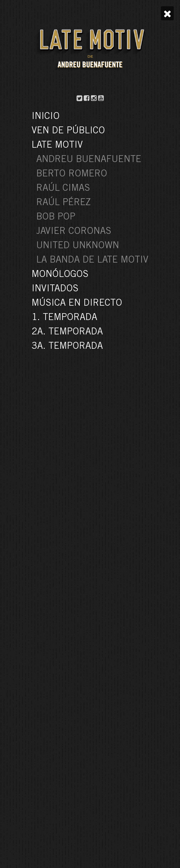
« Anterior (82, 532)
